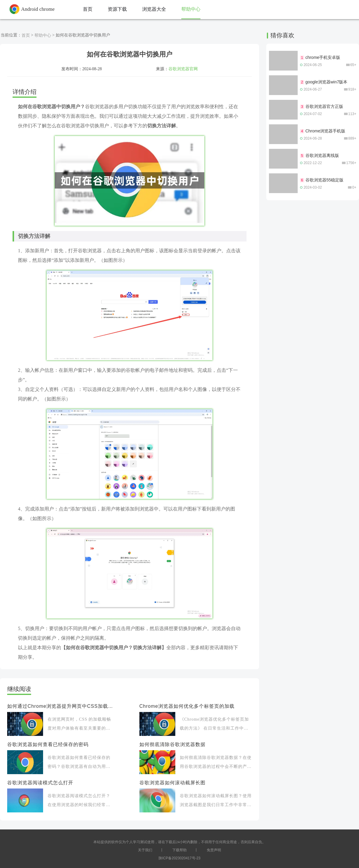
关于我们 (145, 850)
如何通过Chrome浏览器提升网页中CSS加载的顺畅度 (60, 706)
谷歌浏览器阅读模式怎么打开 (40, 783)
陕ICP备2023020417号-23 (180, 858)
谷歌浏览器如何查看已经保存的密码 (48, 744)
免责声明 (214, 850)
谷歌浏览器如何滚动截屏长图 (172, 783)
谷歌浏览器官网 (183, 69)
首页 (26, 35)
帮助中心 (43, 35)
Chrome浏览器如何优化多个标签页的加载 (187, 706)
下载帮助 (180, 850)
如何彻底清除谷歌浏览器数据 (172, 744)
